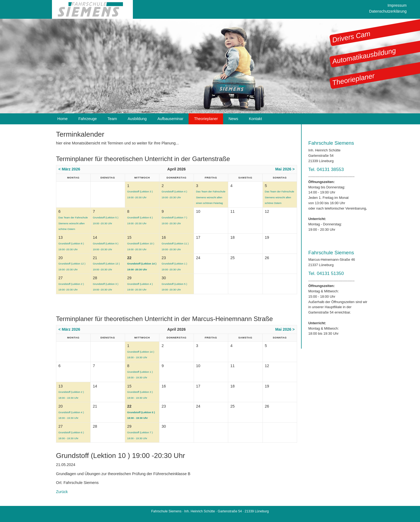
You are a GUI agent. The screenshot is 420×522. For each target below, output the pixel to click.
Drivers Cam (351, 37)
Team (112, 119)
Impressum (397, 5)
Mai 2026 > (285, 169)
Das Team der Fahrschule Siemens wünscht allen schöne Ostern (280, 197)
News (233, 119)
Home (62, 119)
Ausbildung (137, 119)
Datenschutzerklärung (388, 11)
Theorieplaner (353, 79)
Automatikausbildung (364, 56)
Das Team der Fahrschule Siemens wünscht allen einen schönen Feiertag (211, 197)
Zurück (62, 492)
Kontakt (255, 119)
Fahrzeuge (87, 119)
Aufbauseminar (170, 119)
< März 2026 (69, 169)
